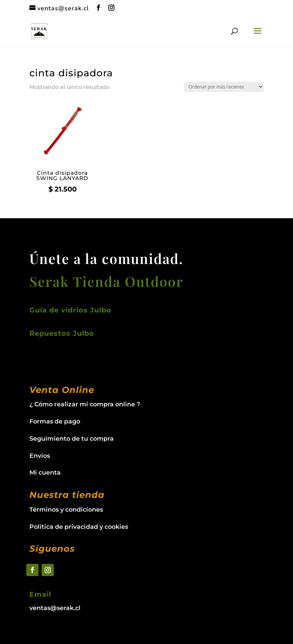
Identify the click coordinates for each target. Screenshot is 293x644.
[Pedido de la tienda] (224, 87)
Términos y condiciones (66, 510)
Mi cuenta (45, 473)
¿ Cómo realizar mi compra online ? (85, 404)
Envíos (40, 456)
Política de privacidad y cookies (79, 527)
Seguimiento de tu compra (72, 439)
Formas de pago (55, 421)
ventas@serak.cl (55, 608)
